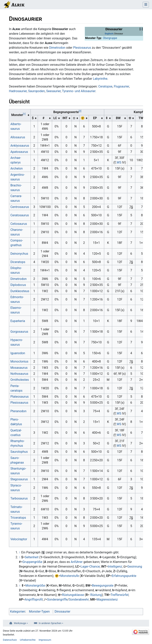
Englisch (109, 34)
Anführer (77, 562)
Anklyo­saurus (20, 146)
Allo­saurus (18, 137)
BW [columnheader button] (118, 118)
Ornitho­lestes (20, 380)
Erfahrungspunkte (124, 576)
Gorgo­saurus (19, 332)
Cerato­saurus (20, 215)
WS (119, 162)
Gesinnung (135, 567)
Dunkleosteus (20, 291)
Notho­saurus (19, 374)
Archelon (16, 168)
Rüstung (96, 595)
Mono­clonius (19, 361)
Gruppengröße (32, 562)
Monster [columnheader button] (18, 115)
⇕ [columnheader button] (107, 118)
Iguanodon (18, 353)
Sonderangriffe (57, 599)
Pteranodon (18, 411)
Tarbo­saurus (19, 498)
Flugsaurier (121, 86)
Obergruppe (110, 38)
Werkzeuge (20, 623)
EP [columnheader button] (95, 118)
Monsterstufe (70, 576)
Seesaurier (54, 91)
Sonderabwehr (79, 599)
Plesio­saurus (19, 403)
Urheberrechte (28, 640)
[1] (24, 114)
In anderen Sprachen (50, 623)
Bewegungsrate (103, 586)
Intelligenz (115, 567)
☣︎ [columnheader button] (83, 118)
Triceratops (18, 518)
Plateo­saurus (19, 397)
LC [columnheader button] (55, 118)
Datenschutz (10, 640)
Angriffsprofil (34, 599)
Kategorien (18, 612)
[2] (80, 111)
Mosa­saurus (19, 368)
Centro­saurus (20, 207)
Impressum (45, 640)
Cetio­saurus (19, 224)
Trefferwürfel (120, 595)
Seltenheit (32, 557)
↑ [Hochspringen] (20, 552)
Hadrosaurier (18, 91)
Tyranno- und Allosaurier (79, 91)
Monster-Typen (39, 612)
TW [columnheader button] (141, 118)
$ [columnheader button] (33, 118)
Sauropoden (37, 91)
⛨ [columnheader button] (130, 118)
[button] (141, 29)
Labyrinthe (100, 79)
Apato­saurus (19, 152)
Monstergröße (35, 586)
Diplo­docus (18, 285)
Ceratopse (105, 86)
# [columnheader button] (43, 118)
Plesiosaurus (82, 48)
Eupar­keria (18, 321)
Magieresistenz (107, 599)
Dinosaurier (62, 612)
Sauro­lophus (19, 452)
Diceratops (18, 262)
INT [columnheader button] (65, 118)
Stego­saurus (19, 479)
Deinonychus (19, 254)
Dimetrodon (57, 48)
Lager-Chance (90, 567)
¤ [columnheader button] (74, 118)
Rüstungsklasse (73, 595)
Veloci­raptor (19, 539)
